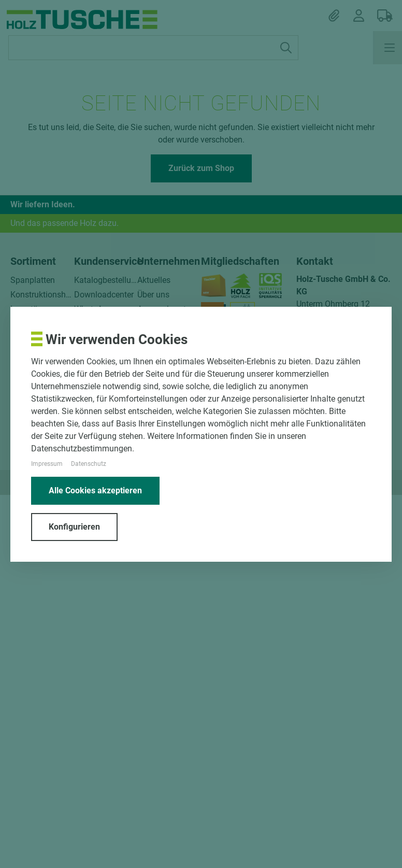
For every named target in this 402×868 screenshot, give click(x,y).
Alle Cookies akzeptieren (95, 490)
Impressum (47, 464)
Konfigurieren (74, 527)
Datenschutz (89, 464)
